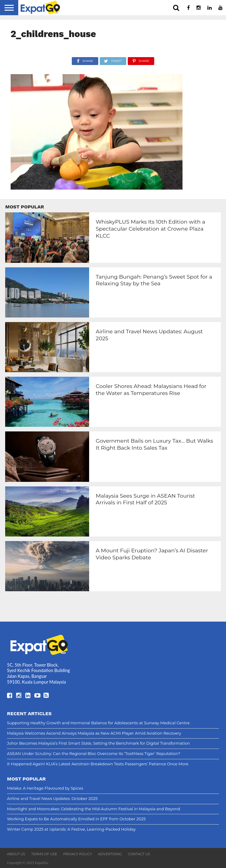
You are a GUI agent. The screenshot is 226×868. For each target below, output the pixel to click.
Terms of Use (44, 854)
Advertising (110, 854)
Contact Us (139, 854)
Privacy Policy (78, 854)
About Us (16, 854)
